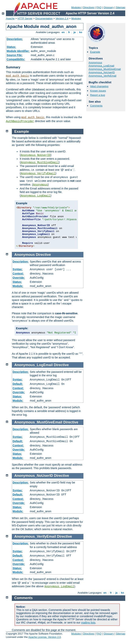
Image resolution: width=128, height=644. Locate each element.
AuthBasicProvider (20, 121)
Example (95, 52)
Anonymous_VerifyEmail (102, 76)
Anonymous (95, 63)
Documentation (44, 18)
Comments (96, 106)
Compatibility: (16, 59)
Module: (18, 286)
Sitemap (121, 7)
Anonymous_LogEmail (101, 66)
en (63, 32)
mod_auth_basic (18, 76)
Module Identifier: (18, 51)
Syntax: (18, 269)
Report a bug (98, 95)
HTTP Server (25, 18)
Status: (11, 47)
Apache (10, 18)
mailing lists (88, 623)
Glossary (109, 7)
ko (81, 32)
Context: (18, 274)
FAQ (99, 7)
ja (75, 32)
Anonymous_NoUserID (102, 72)
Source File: (15, 55)
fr (69, 32)
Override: (19, 278)
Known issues (98, 91)
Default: (18, 384)
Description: (15, 39)
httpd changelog (99, 86)
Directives (89, 7)
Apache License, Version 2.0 (44, 637)
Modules (76, 7)
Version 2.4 (62, 18)
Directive (43, 255)
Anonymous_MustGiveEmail (105, 69)
